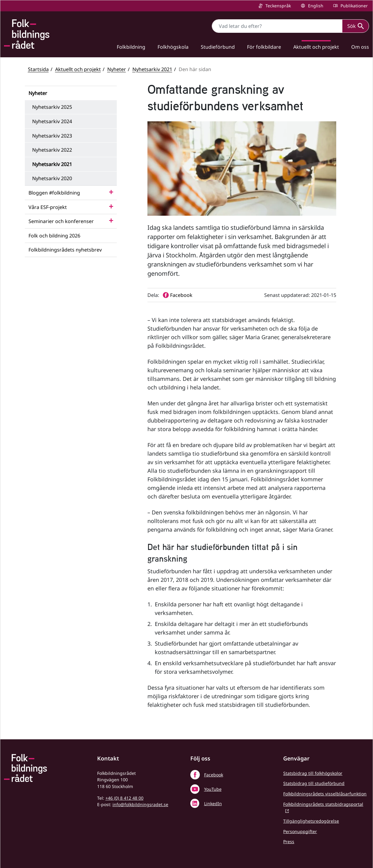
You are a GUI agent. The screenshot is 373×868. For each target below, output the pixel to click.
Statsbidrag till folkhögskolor (313, 773)
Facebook (214, 775)
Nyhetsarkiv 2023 (52, 136)
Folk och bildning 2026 (54, 236)
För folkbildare (264, 47)
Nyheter (117, 69)
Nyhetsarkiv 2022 (52, 150)
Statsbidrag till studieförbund (314, 783)
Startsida (38, 69)
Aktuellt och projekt (316, 47)
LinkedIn (213, 804)
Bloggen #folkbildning (54, 193)
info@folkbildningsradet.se (140, 804)
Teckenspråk (278, 6)
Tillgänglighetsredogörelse (311, 821)
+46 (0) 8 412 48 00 (124, 798)
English (315, 6)
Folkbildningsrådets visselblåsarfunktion (325, 794)
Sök (356, 26)
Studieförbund (218, 47)
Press (289, 841)
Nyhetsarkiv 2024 (52, 121)
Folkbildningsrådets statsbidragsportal (323, 804)
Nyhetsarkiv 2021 (152, 69)
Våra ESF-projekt (48, 207)
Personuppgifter (300, 831)
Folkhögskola (173, 47)
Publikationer (354, 6)
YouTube (213, 789)
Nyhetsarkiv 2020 (52, 178)
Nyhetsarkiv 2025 (52, 107)
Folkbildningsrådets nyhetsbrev (65, 250)
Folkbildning (131, 47)
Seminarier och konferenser (61, 221)
